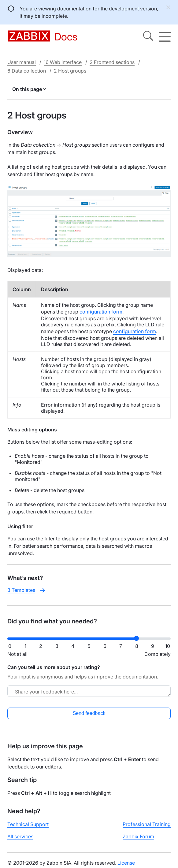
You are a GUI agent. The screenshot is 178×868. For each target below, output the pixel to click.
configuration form (101, 312)
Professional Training (147, 824)
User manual (22, 62)
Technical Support (28, 824)
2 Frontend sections (112, 62)
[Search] (148, 37)
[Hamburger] (165, 37)
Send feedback (89, 713)
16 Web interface (63, 62)
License (126, 863)
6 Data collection (27, 71)
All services (20, 836)
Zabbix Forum (138, 836)
